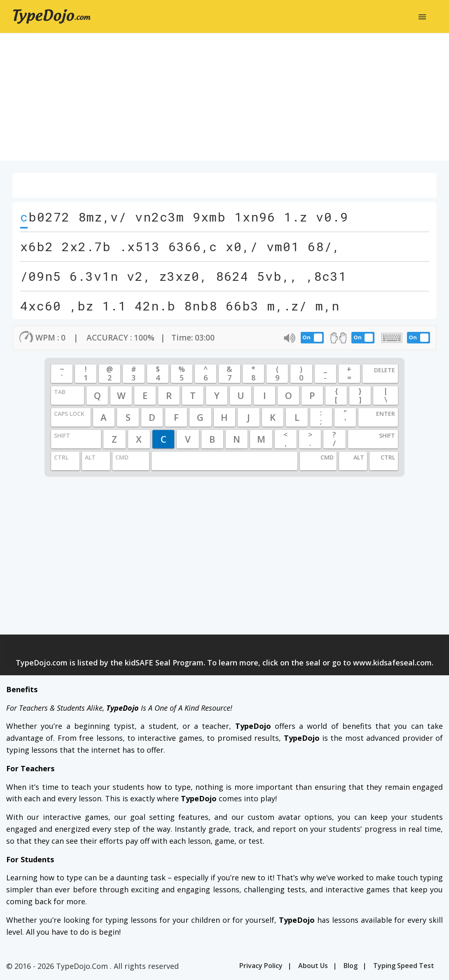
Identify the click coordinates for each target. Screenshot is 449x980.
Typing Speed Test (404, 966)
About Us (313, 966)
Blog (351, 966)
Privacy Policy (261, 966)
